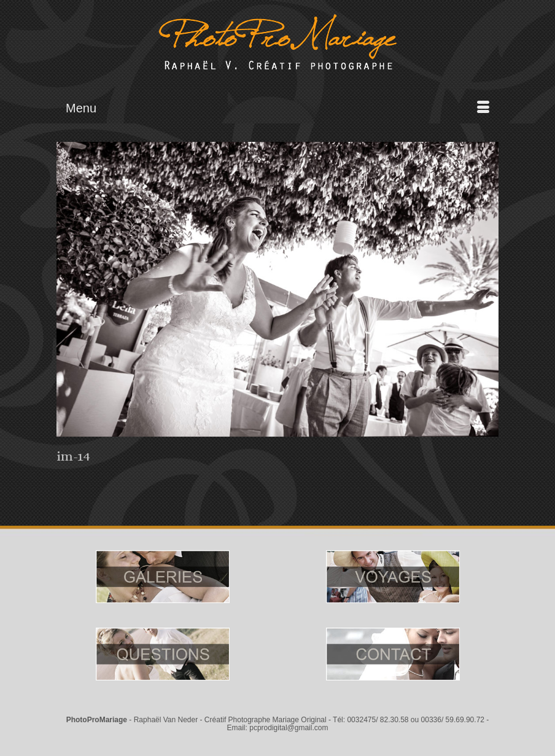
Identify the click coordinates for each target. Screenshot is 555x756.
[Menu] (277, 108)
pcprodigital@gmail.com (289, 728)
